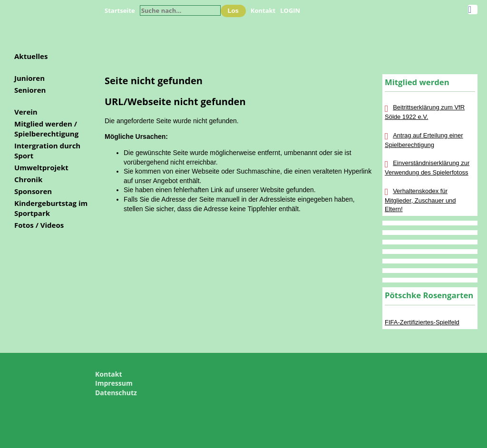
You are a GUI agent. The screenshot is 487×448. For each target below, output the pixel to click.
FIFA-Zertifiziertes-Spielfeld (422, 322)
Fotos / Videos (39, 225)
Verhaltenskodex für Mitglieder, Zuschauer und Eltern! (420, 200)
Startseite (120, 10)
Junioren (29, 78)
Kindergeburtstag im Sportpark (51, 208)
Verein (26, 112)
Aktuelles (31, 56)
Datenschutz (116, 393)
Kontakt (263, 10)
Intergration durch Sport (47, 151)
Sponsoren (33, 191)
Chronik (28, 179)
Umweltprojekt (41, 167)
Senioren (30, 90)
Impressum (114, 383)
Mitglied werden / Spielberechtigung (46, 129)
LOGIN (290, 10)
